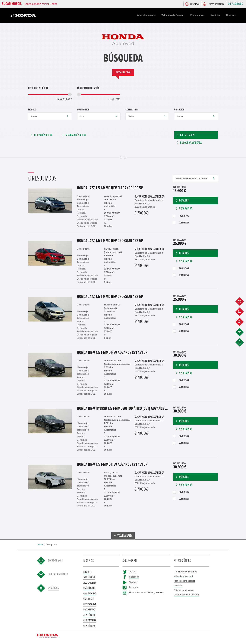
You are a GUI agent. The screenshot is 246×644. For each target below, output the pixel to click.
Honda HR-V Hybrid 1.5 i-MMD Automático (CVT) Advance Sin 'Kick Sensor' (123, 407)
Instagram (134, 586)
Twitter (132, 571)
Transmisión (83, 110)
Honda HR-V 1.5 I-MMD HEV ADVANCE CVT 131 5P (112, 351)
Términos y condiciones (185, 571)
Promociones (198, 15)
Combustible (132, 110)
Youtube (133, 581)
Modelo (32, 110)
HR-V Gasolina (90, 603)
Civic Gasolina (90, 593)
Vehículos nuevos (146, 15)
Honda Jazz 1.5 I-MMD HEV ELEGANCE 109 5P (110, 187)
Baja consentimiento (184, 589)
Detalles (182, 200)
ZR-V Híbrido (89, 614)
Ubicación (179, 110)
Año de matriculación (88, 88)
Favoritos (181, 215)
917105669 (236, 4)
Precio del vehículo (38, 88)
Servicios (216, 15)
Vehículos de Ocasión (173, 15)
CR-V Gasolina (90, 619)
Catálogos (53, 587)
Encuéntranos (55, 560)
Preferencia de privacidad (186, 594)
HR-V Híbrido (89, 609)
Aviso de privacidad (183, 575)
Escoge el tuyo (123, 72)
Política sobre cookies (184, 580)
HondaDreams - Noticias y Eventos (146, 591)
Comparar (181, 222)
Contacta (178, 584)
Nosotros (231, 15)
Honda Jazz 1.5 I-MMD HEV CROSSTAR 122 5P (110, 240)
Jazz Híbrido (89, 576)
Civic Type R (88, 598)
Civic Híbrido (89, 587)
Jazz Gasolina (90, 582)
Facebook (134, 576)
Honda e (87, 571)
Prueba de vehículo (58, 573)
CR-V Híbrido (89, 625)
